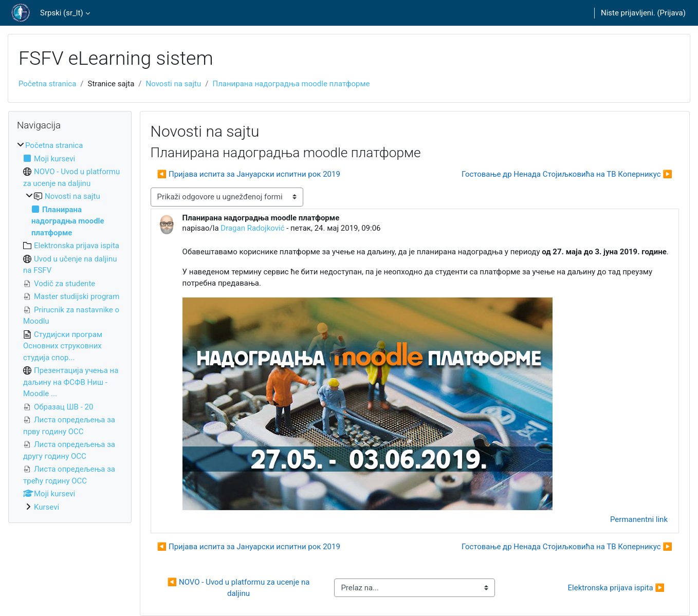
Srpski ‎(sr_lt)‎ (62, 13)
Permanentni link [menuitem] (639, 519)
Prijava (672, 13)
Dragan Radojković (252, 228)
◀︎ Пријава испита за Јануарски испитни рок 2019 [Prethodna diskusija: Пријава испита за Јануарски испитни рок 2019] (249, 174)
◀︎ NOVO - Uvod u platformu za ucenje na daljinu (240, 588)
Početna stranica (47, 84)
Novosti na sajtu (174, 84)
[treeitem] (70, 326)
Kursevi (47, 507)
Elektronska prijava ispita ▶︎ (616, 588)
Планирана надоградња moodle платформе (291, 84)
